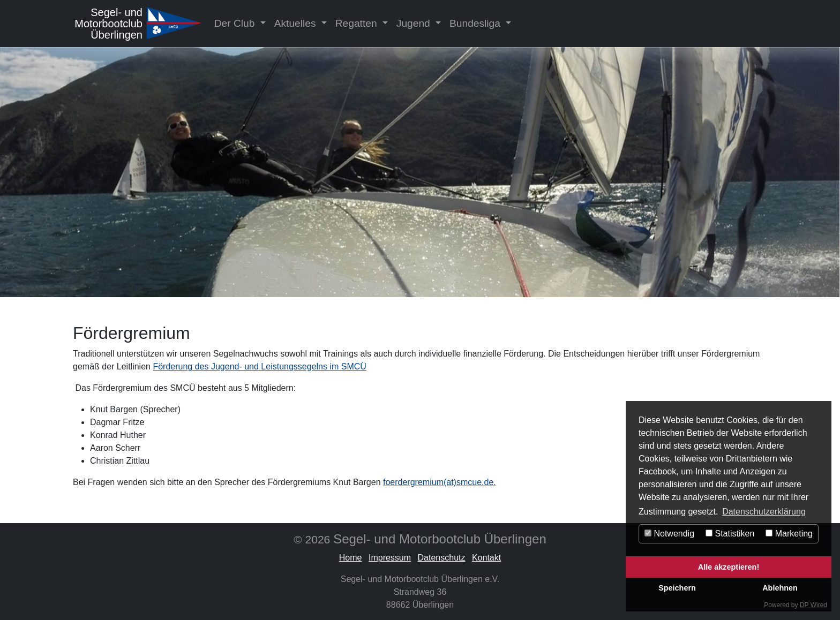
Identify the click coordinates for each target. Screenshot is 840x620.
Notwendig (669, 534)
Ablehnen (780, 588)
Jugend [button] (415, 23)
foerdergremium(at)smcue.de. (440, 482)
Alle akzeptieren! (729, 567)
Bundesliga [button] (476, 23)
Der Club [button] (236, 23)
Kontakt (486, 558)
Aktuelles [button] (297, 23)
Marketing (789, 534)
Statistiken (730, 534)
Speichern (677, 588)
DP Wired (813, 605)
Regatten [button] (358, 23)
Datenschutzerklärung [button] (764, 512)
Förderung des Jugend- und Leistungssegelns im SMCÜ (259, 366)
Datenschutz (442, 558)
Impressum (390, 558)
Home (351, 558)
